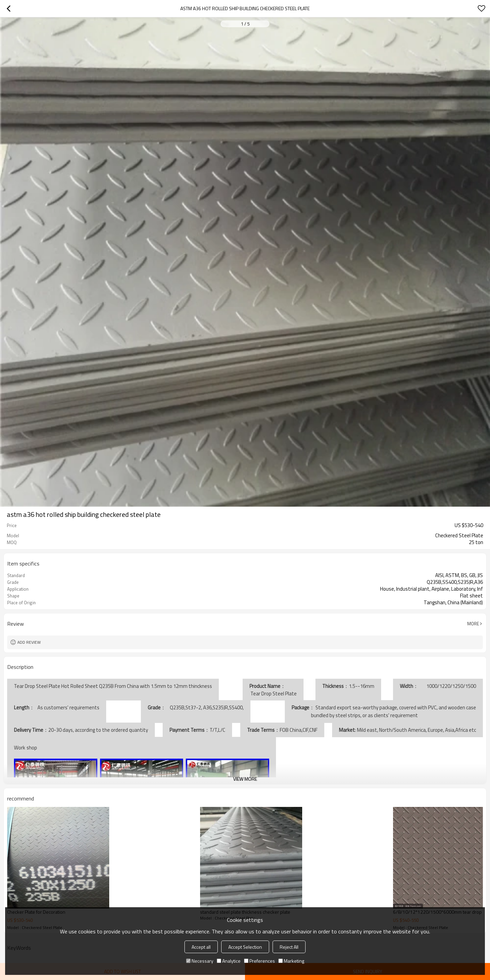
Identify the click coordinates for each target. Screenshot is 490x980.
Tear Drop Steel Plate (273, 694)
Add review (29, 642)
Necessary (200, 961)
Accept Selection (245, 947)
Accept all (201, 947)
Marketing (291, 961)
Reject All (289, 947)
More (473, 624)
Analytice (229, 961)
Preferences (259, 961)
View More (245, 779)
